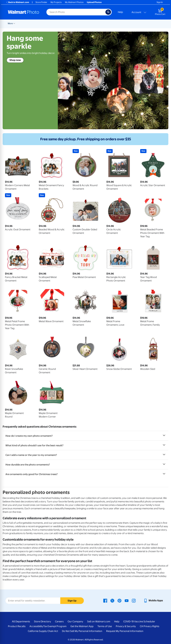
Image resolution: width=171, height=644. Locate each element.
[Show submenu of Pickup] (57, 23)
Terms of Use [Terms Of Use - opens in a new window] (105, 626)
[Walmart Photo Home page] (24, 12)
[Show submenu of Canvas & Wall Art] (126, 23)
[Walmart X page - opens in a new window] (112, 600)
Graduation (39, 23)
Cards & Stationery (81, 23)
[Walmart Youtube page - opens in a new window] (127, 600)
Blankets (134, 23)
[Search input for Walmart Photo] (76, 12)
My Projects (56, 2)
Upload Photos (94, 2)
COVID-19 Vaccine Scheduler (139, 621)
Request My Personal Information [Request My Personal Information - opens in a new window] (125, 631)
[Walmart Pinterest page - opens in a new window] (119, 600)
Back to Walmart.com (17, 2)
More (164, 23)
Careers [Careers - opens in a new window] (59, 621)
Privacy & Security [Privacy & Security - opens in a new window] (126, 626)
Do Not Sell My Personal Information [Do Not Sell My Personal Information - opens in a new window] (82, 631)
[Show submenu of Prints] (68, 23)
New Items (25, 23)
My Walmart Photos (74, 2)
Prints (63, 23)
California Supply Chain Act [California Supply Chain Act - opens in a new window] (43, 631)
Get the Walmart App (82, 626)
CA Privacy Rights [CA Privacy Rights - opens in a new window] (150, 626)
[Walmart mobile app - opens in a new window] (153, 600)
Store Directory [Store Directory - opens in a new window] (43, 621)
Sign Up (72, 601)
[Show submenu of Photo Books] (158, 23)
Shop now (15, 60)
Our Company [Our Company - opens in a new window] (75, 621)
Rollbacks (11, 23)
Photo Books (150, 23)
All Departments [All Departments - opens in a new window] (21, 621)
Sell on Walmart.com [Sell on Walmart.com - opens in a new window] (99, 621)
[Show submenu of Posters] (104, 23)
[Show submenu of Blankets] (140, 23)
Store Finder (41, 2)
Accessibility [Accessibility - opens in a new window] (36, 626)
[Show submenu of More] (168, 23)
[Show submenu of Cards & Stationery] (91, 23)
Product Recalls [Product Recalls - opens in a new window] (17, 626)
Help (120, 12)
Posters (99, 23)
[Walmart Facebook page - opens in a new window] (105, 600)
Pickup (52, 23)
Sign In (160, 2)
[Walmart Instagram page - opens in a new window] (134, 600)
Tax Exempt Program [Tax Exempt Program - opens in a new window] (55, 626)
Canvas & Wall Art (116, 23)
